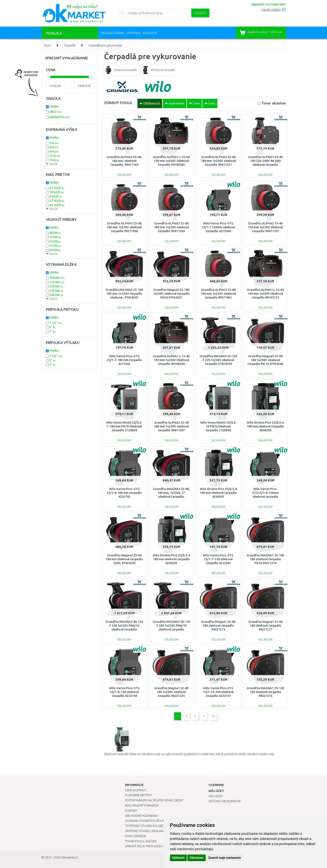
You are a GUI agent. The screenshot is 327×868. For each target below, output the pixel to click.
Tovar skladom (274, 103)
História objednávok (225, 801)
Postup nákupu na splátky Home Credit (154, 800)
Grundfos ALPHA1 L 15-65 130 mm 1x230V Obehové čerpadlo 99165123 (265, 294)
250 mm (56, 291)
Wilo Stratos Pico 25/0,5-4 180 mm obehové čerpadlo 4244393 (171, 559)
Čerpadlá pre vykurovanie (105, 45)
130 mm (57, 282)
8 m (54, 147)
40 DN (55, 233)
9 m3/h (56, 196)
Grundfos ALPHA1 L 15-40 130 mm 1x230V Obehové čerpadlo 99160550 (171, 360)
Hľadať (200, 13)
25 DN (55, 241)
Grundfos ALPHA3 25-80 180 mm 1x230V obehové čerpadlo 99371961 (218, 294)
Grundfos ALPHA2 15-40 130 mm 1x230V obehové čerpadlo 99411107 (265, 227)
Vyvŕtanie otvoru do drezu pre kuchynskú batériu (163, 826)
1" (52, 331)
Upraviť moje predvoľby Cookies (150, 846)
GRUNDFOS (60, 117)
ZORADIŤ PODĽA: (118, 103)
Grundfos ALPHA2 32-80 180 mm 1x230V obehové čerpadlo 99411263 (171, 227)
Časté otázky (271, 10)
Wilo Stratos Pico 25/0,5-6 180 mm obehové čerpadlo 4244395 (265, 426)
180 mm (57, 278)
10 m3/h (56, 192)
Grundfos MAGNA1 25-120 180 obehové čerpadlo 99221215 (265, 692)
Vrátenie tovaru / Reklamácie (147, 831)
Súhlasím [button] (179, 858)
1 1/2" (56, 323)
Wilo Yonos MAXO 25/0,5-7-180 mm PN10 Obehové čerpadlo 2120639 (124, 426)
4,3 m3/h (57, 205)
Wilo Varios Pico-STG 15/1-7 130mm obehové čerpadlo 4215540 (218, 227)
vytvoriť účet (276, 4)
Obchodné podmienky (142, 816)
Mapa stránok (136, 836)
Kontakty (150, 33)
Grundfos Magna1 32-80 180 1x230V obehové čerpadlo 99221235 (171, 692)
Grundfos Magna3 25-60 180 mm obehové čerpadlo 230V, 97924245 (124, 559)
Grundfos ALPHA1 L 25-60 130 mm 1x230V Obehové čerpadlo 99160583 (171, 161)
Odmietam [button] (197, 858)
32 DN (55, 246)
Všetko (54, 106)
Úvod (47, 45)
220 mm (56, 286)
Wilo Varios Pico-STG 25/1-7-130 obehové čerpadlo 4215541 (218, 559)
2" (52, 327)
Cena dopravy (136, 790)
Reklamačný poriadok (142, 805)
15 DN (55, 237)
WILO (56, 112)
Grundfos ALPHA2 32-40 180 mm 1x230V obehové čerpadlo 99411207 (171, 426)
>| (213, 716)
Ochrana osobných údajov (146, 821)
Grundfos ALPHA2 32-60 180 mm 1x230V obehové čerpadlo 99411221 (218, 161)
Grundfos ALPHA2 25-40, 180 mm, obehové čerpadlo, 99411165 (124, 161)
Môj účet (216, 796)
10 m (54, 160)
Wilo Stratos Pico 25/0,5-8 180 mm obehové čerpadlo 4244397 (218, 493)
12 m (55, 156)
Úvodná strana (112, 33)
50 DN (55, 250)
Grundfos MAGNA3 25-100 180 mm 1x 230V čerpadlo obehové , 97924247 (124, 294)
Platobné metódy (138, 795)
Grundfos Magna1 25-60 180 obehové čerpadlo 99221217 (265, 626)
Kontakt (131, 811)
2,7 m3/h (57, 201)
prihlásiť (258, 4)
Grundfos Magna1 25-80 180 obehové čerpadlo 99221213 (218, 626)
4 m (54, 143)
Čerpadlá (70, 45)
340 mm (56, 295)
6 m (54, 151)
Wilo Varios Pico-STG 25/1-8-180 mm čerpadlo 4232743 (124, 493)
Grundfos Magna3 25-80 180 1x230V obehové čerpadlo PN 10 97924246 (265, 360)
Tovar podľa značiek (141, 841)
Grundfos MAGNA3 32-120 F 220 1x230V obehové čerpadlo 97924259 (218, 360)
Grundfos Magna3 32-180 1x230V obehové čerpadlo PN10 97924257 (171, 294)
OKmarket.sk (70, 858)
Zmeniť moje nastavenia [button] (224, 858)
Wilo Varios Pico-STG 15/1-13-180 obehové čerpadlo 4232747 (218, 692)
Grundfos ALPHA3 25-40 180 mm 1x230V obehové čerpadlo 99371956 (124, 227)
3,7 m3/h (57, 188)
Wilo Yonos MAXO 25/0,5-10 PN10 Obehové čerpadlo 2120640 (218, 426)
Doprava (134, 33)
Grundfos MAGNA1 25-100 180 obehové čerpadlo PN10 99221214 (265, 559)
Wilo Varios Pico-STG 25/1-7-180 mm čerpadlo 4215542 (124, 360)
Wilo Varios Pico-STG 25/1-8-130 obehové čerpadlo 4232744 (124, 692)
